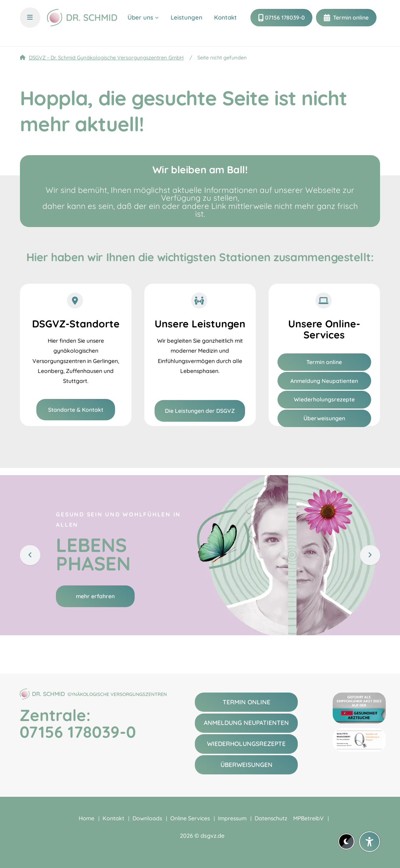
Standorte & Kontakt (76, 410)
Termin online (350, 23)
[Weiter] (370, 555)
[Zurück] (30, 555)
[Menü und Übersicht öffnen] (30, 23)
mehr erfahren (95, 596)
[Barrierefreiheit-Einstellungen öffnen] (370, 842)
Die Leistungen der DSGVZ (200, 411)
